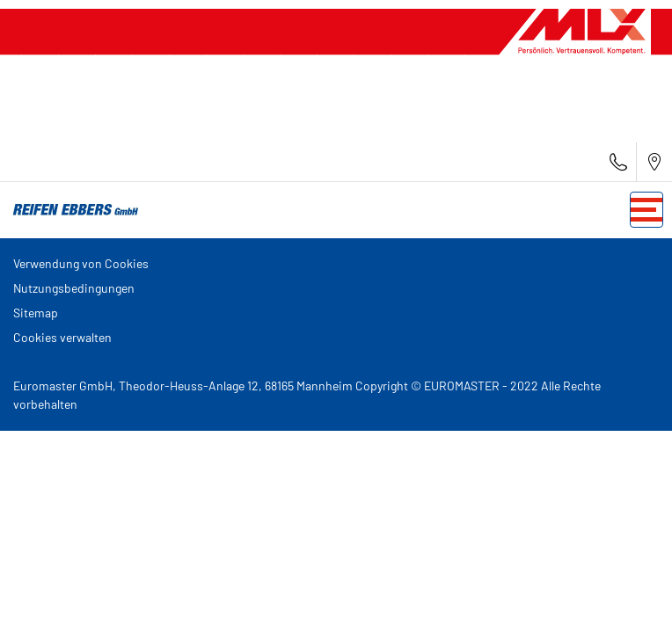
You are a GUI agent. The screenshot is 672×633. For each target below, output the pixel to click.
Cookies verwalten (62, 337)
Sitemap (36, 313)
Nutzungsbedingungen (74, 288)
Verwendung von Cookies (81, 263)
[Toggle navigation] (646, 210)
